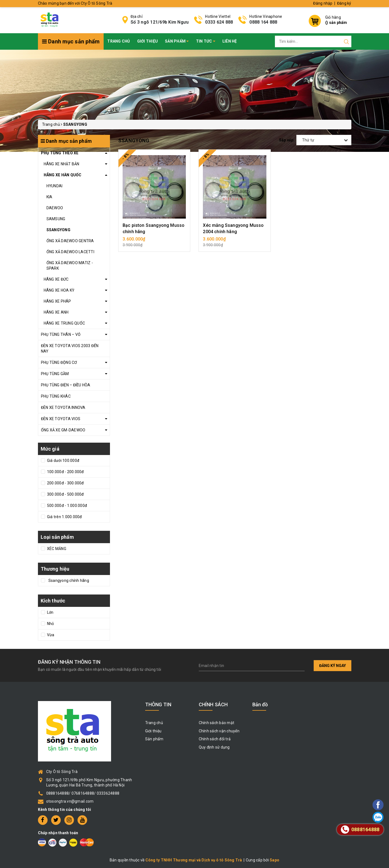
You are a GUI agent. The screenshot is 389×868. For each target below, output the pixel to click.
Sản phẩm (177, 41)
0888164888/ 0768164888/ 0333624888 (83, 793)
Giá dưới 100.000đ (63, 460)
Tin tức (206, 41)
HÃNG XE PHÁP (57, 301)
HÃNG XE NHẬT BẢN (62, 164)
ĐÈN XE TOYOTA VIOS (61, 419)
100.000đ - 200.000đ (65, 472)
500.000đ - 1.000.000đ (67, 506)
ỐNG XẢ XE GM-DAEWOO (63, 430)
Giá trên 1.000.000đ (64, 517)
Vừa (50, 635)
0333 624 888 (219, 22)
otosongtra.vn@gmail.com (70, 801)
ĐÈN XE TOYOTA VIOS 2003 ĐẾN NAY (70, 348)
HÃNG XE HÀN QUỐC (63, 175)
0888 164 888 (263, 22)
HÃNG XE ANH (56, 312)
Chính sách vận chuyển (219, 731)
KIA (49, 197)
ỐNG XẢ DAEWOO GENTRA (70, 241)
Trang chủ (118, 41)
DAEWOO (55, 208)
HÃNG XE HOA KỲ (59, 290)
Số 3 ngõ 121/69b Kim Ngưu (160, 22)
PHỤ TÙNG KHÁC (56, 396)
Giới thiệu (148, 41)
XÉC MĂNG (56, 549)
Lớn (50, 612)
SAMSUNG (56, 219)
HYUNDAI (55, 186)
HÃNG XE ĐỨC (56, 279)
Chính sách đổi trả (215, 739)
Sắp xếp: (287, 140)
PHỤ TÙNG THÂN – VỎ (61, 334)
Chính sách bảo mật (217, 723)
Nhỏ (50, 624)
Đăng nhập (323, 3)
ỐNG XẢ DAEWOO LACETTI (70, 252)
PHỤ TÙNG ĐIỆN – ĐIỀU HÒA (66, 385)
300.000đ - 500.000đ (65, 494)
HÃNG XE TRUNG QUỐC (64, 323)
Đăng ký (344, 3)
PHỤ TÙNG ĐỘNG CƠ (59, 362)
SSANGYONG (58, 230)
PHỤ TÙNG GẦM (55, 374)
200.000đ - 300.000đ (65, 483)
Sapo (274, 860)
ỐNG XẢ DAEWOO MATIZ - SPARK (70, 266)
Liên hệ (230, 41)
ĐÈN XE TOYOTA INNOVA (63, 408)
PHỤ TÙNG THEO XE (60, 153)
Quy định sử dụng (214, 747)
